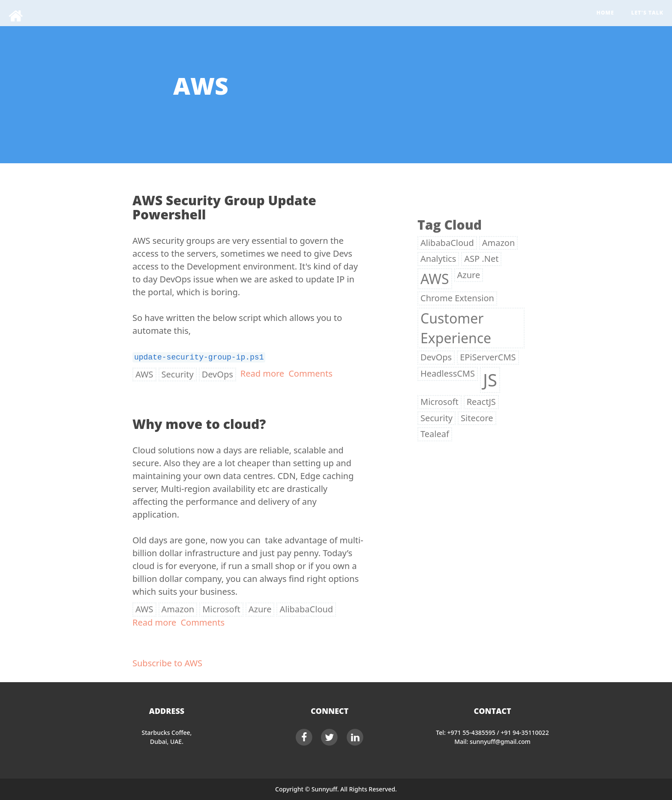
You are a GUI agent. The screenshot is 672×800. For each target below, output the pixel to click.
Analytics (438, 259)
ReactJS (481, 402)
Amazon (178, 609)
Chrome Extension (457, 298)
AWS (144, 374)
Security (178, 374)
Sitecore (477, 418)
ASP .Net (481, 259)
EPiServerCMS (488, 357)
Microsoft (221, 609)
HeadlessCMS (448, 373)
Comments (310, 373)
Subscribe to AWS (167, 663)
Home (605, 13)
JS (490, 380)
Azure (260, 609)
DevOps (217, 374)
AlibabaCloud (306, 609)
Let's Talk (647, 13)
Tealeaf (435, 434)
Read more (262, 373)
